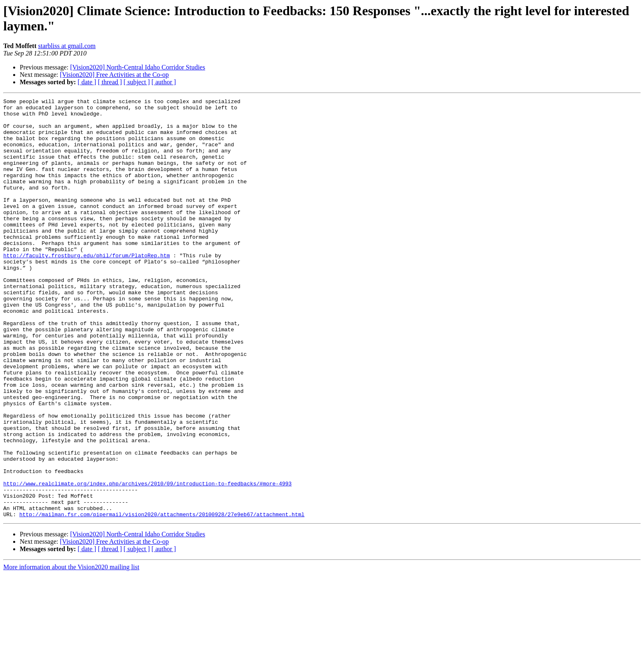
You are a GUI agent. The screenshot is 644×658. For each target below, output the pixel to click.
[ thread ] (110, 82)
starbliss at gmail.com (67, 46)
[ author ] (164, 82)
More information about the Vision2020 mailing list (71, 651)
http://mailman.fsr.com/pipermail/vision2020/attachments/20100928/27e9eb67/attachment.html (162, 598)
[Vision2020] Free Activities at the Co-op (114, 75)
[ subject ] (137, 82)
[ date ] (87, 82)
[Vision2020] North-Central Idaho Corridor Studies (138, 67)
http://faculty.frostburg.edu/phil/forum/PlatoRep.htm (87, 287)
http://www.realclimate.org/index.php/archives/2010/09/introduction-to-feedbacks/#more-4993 (147, 561)
